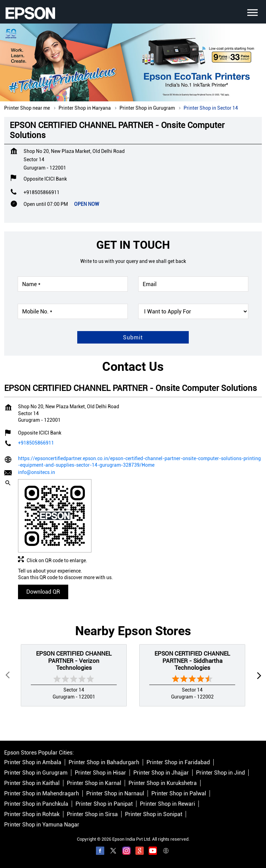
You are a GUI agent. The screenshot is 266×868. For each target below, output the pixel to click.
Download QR (43, 581)
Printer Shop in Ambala (33, 752)
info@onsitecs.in (37, 462)
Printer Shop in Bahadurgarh (104, 752)
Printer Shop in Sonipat (154, 804)
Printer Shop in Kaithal (32, 773)
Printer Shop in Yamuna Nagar (42, 815)
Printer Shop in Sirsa (92, 804)
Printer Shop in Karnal (94, 773)
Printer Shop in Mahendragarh (42, 783)
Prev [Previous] (8, 665)
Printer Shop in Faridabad (178, 752)
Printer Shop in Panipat (104, 794)
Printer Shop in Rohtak (32, 804)
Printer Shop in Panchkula (36, 794)
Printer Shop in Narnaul (115, 783)
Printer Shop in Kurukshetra (163, 773)
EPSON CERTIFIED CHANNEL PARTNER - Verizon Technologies (74, 650)
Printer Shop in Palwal (179, 783)
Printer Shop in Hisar (100, 763)
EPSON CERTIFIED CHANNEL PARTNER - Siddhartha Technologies (192, 650)
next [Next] (258, 665)
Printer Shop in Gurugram (36, 763)
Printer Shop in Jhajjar (161, 763)
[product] (193, 301)
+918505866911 (42, 182)
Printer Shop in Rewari (167, 794)
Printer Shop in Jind (220, 763)
